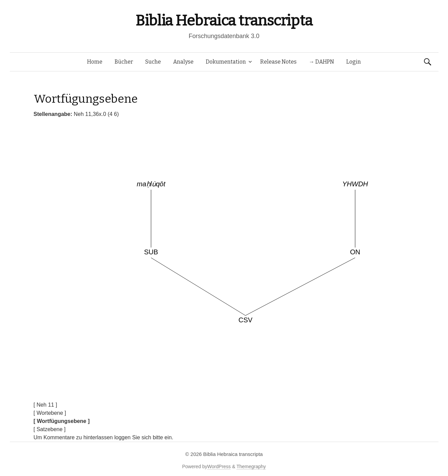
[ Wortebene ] (50, 413)
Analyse (183, 62)
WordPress (219, 466)
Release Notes (278, 62)
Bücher (124, 62)
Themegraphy (251, 466)
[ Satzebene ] (50, 429)
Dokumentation (226, 62)
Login (354, 62)
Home (95, 62)
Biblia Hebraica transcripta (224, 21)
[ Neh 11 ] (45, 405)
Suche (153, 62)
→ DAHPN (321, 62)
